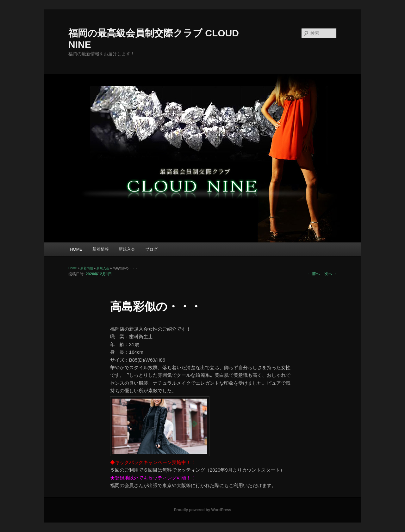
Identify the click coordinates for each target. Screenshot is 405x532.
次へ (330, 274)
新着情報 (101, 249)
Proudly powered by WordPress (202, 510)
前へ (313, 274)
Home (73, 268)
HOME (76, 249)
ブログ (151, 249)
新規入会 (127, 249)
